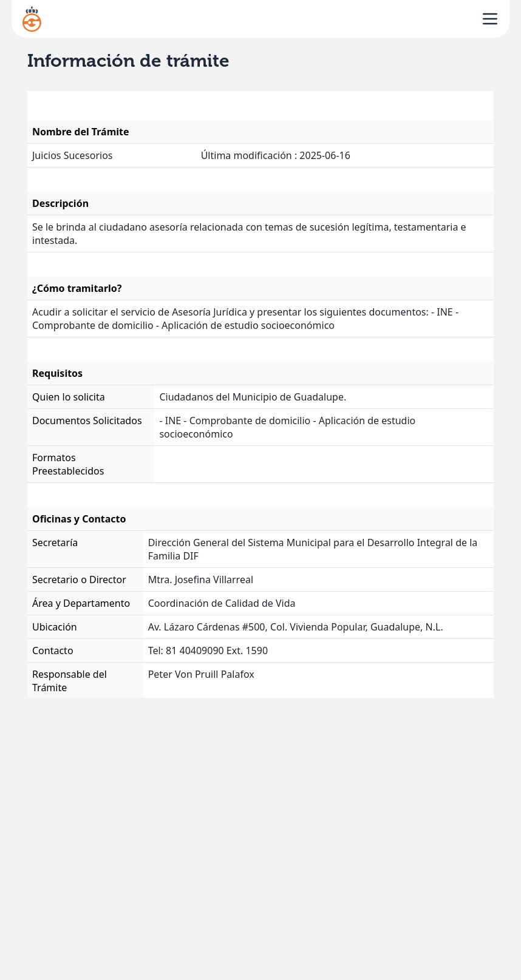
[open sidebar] (490, 19)
